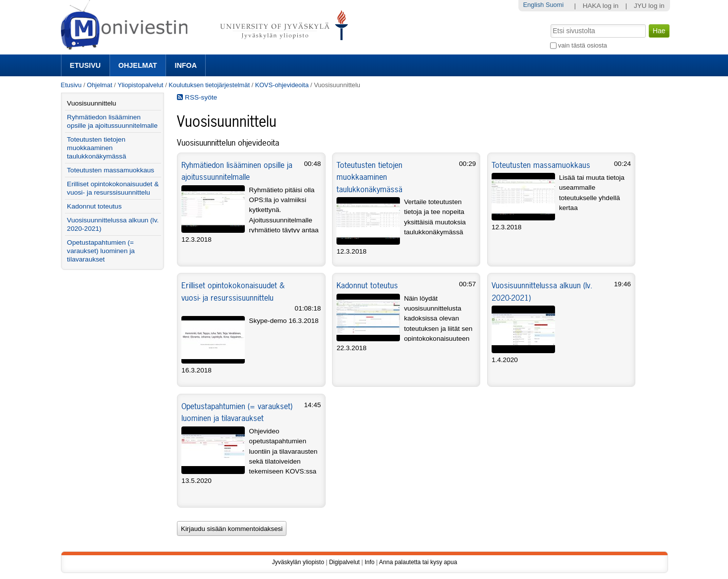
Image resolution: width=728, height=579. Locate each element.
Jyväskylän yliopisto (298, 562)
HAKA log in (601, 6)
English (533, 5)
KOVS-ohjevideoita (282, 85)
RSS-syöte (197, 97)
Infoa (186, 65)
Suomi (555, 5)
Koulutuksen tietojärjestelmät (209, 85)
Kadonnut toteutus (367, 285)
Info (370, 562)
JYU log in (649, 6)
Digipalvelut (344, 562)
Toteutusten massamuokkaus (541, 165)
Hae (549, 23)
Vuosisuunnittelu (91, 103)
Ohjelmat (138, 65)
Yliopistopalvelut (140, 85)
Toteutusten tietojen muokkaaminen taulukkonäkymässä (369, 177)
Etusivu (85, 65)
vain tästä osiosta (583, 45)
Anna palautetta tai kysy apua (418, 562)
